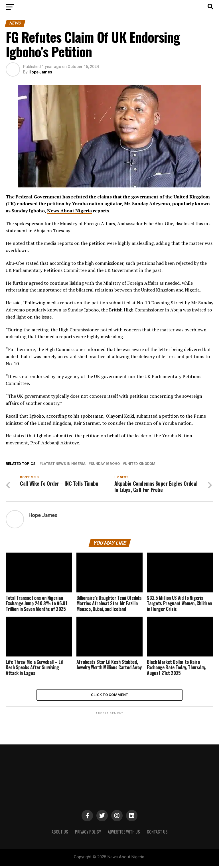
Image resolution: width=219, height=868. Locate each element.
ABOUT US (60, 834)
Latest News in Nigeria (64, 464)
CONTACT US (157, 834)
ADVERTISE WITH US (124, 834)
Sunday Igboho (105, 464)
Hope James (40, 72)
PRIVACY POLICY (88, 834)
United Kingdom (140, 464)
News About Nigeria (69, 211)
